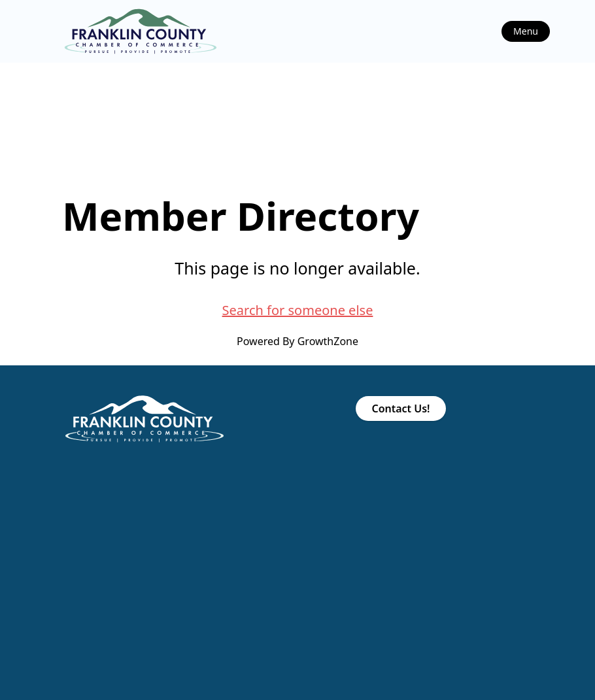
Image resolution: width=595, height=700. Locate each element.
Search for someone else (298, 310)
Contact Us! (400, 408)
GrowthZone (328, 341)
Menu (526, 31)
